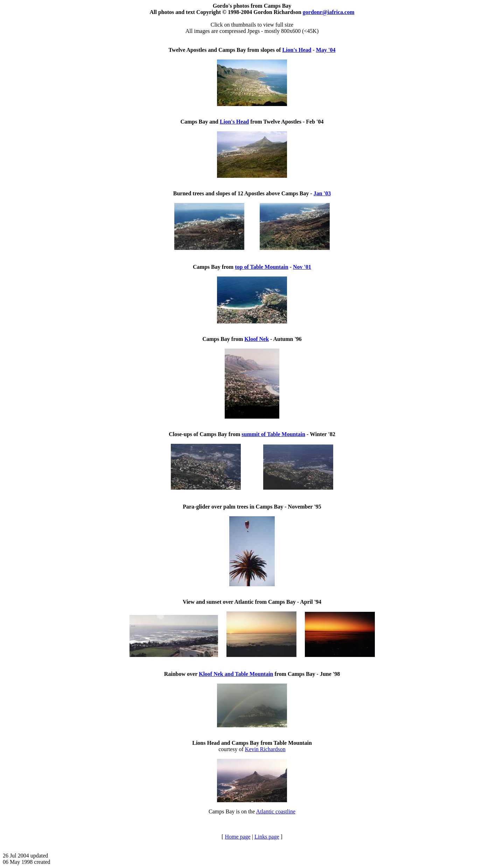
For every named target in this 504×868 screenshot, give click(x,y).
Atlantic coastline (276, 811)
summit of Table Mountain (273, 434)
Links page (267, 837)
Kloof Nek (257, 339)
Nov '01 (302, 267)
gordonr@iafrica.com (329, 12)
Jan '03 (322, 193)
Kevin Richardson (265, 749)
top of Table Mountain (261, 267)
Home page (237, 837)
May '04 (326, 50)
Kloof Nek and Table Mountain (236, 674)
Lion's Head (297, 50)
